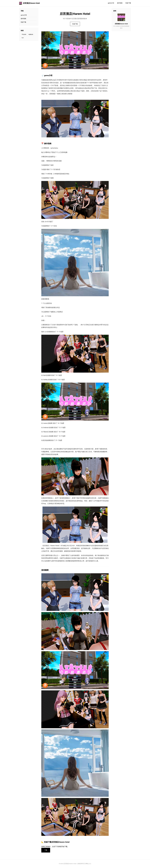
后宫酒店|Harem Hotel (29, 3)
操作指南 (120, 3)
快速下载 (128, 3)
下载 (46, 850)
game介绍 (111, 3)
